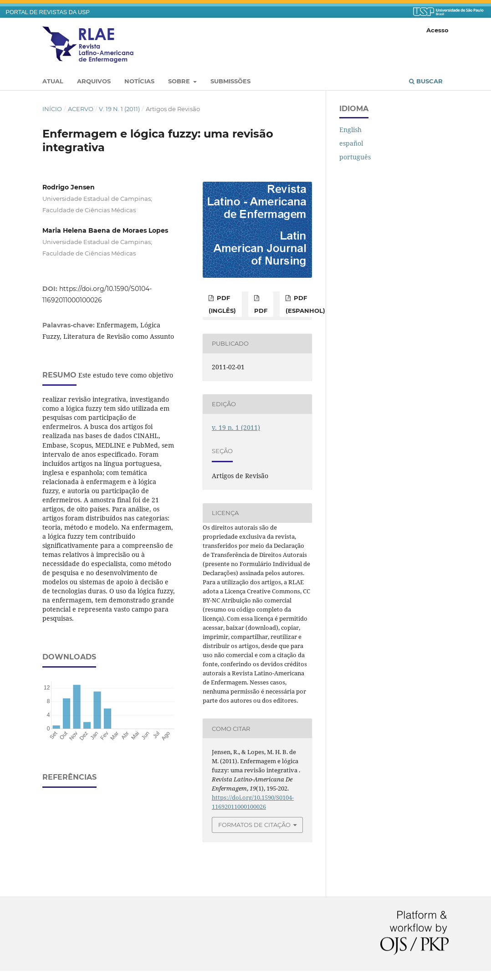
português (355, 157)
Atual (53, 81)
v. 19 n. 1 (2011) (119, 109)
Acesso (437, 30)
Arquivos (94, 81)
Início (52, 109)
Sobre (180, 81)
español (351, 143)
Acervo (81, 109)
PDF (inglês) (222, 304)
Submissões (230, 81)
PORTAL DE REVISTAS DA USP (48, 12)
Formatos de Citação (254, 825)
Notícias (139, 81)
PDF (261, 311)
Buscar (426, 81)
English (350, 130)
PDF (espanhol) (305, 304)
